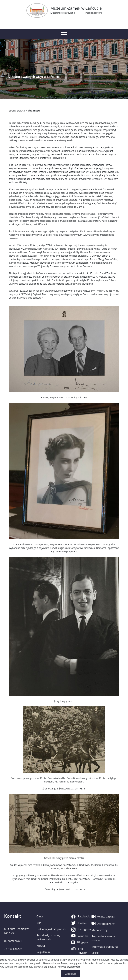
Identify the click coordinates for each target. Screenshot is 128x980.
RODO (95, 953)
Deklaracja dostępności (51, 929)
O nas (40, 916)
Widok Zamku (103, 917)
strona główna (17, 111)
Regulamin (43, 952)
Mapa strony (99, 930)
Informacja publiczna (105, 947)
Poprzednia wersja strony (103, 938)
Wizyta (41, 946)
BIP (39, 923)
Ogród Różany (103, 923)
